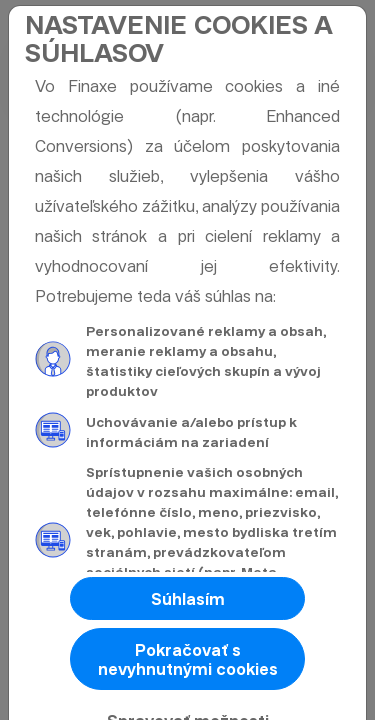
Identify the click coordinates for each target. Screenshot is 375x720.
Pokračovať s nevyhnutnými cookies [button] (188, 660)
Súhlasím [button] (188, 599)
